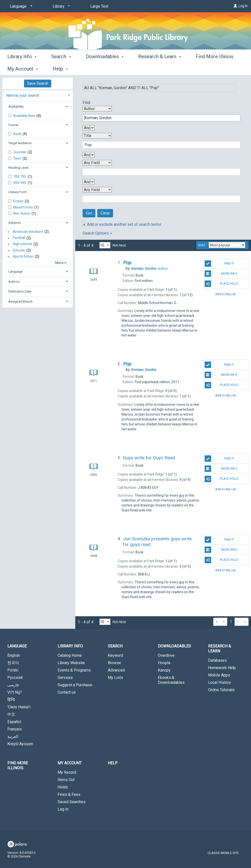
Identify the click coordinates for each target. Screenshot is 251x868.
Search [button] (61, 68)
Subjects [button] (15, 223)
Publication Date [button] (20, 291)
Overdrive (166, 655)
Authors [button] (14, 282)
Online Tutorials (221, 690)
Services (65, 678)
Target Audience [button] (20, 143)
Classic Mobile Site (223, 853)
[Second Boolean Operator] (89, 155)
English (14, 655)
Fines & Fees (69, 794)
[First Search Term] (159, 118)
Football (19, 238)
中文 (11, 714)
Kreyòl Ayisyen (20, 744)
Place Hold (221, 284)
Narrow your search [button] (23, 95)
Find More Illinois (18, 765)
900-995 (20, 183)
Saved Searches (72, 802)
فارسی (13, 685)
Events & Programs (74, 670)
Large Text (99, 6)
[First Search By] (97, 109)
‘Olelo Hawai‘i (19, 707)
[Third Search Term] (159, 172)
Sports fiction (23, 256)
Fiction (19, 201)
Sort (202, 245)
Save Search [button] (38, 83)
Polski (13, 670)
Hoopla (164, 663)
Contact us (67, 692)
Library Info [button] (22, 68)
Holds (63, 787)
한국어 (13, 663)
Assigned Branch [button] (20, 301)
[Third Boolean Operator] (89, 182)
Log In (243, 6)
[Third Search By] (97, 163)
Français (15, 729)
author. (150, 268)
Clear (105, 213)
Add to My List (226, 294)
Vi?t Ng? (15, 692)
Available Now (25, 116)
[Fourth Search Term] (159, 199)
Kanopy (164, 670)
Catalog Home (70, 655)
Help (113, 763)
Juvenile (20, 152)
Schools (19, 250)
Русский (15, 678)
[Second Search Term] (159, 145)
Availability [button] (16, 106)
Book (18, 134)
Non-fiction (22, 213)
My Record (67, 772)
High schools (22, 244)
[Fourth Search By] (97, 190)
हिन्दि (11, 700)
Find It (219, 264)
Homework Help (222, 668)
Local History (220, 682)
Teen (18, 158)
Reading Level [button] (18, 168)
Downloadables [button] (105, 68)
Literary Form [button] (18, 192)
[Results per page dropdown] (105, 245)
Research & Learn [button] (160, 68)
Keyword (115, 655)
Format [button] (13, 125)
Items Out (66, 780)
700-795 (20, 177)
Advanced (116, 670)
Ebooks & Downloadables (171, 680)
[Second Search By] (97, 136)
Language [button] (15, 272)
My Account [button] (70, 763)
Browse (114, 663)
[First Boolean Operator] (89, 128)
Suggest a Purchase (75, 685)
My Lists (115, 678)
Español (14, 722)
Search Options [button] (97, 233)
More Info (221, 274)
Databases (217, 660)
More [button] (205, 69)
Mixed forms (23, 207)
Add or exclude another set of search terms (122, 224)
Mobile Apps (219, 675)
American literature (28, 232)
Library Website (71, 663)
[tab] (38, 95)
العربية (13, 736)
